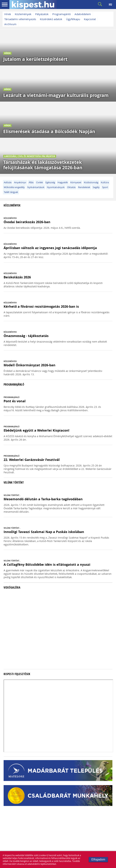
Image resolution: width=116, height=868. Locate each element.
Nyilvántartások (36, 187)
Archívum (10, 24)
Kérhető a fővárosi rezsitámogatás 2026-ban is (41, 307)
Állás (31, 182)
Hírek (8, 14)
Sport (105, 187)
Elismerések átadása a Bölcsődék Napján (49, 131)
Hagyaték (63, 182)
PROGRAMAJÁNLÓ (12, 397)
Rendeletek (84, 187)
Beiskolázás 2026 (17, 277)
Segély (96, 187)
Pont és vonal (15, 401)
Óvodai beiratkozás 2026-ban (27, 222)
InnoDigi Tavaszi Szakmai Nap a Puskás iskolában (44, 532)
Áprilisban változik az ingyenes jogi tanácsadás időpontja (50, 248)
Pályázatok (42, 14)
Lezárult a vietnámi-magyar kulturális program (56, 95)
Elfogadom (98, 859)
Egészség (50, 182)
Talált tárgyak (11, 192)
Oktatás (71, 187)
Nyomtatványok (56, 187)
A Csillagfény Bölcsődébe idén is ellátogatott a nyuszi (47, 565)
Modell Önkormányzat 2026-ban (29, 365)
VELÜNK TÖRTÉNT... (12, 495)
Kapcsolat (90, 19)
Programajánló (62, 14)
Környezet (76, 182)
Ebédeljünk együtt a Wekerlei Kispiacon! (36, 430)
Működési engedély (14, 187)
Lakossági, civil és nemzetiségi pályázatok (30, 156)
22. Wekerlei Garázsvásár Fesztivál (32, 460)
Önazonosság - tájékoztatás (26, 336)
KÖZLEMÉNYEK (10, 218)
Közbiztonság (91, 182)
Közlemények (23, 14)
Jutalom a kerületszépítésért (35, 59)
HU (110, 4)
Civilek (40, 182)
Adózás (8, 182)
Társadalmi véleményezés (20, 19)
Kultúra (105, 182)
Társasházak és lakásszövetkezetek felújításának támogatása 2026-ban (43, 165)
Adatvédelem (83, 14)
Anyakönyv (20, 182)
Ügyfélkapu (73, 19)
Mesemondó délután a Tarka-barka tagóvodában (43, 499)
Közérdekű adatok (51, 19)
